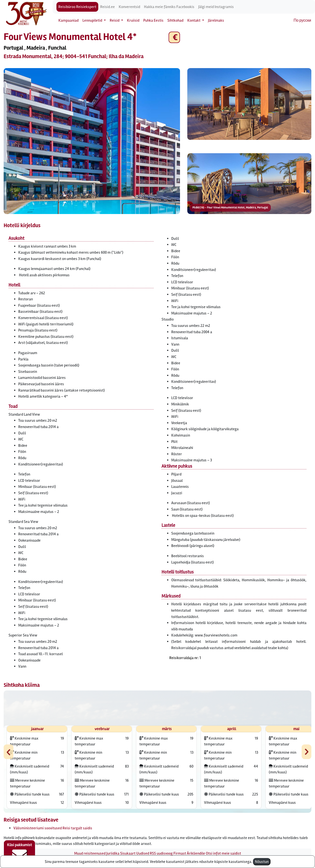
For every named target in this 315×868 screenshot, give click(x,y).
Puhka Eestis (153, 20)
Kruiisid (133, 20)
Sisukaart (128, 853)
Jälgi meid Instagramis (216, 7)
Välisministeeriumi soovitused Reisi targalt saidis (53, 828)
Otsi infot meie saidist (223, 853)
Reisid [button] (115, 20)
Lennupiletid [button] (93, 20)
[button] (92, 141)
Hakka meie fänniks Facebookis (169, 7)
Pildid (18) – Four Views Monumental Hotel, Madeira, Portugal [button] (230, 208)
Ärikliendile (196, 853)
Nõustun (262, 862)
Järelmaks (216, 20)
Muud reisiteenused (90, 853)
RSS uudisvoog (161, 853)
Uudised (143, 853)
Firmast (180, 853)
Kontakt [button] (194, 20)
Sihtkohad (175, 20)
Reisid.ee (108, 7)
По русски (302, 20)
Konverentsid (129, 7)
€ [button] (174, 37)
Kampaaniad (68, 20)
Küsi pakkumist (19, 852)
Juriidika (113, 853)
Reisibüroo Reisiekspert (77, 7)
